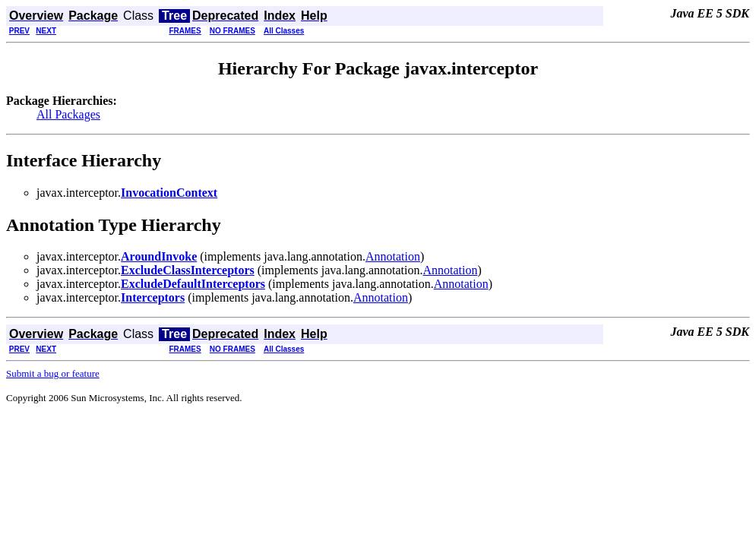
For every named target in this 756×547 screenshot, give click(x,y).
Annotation (393, 256)
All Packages (68, 114)
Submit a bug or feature (53, 373)
